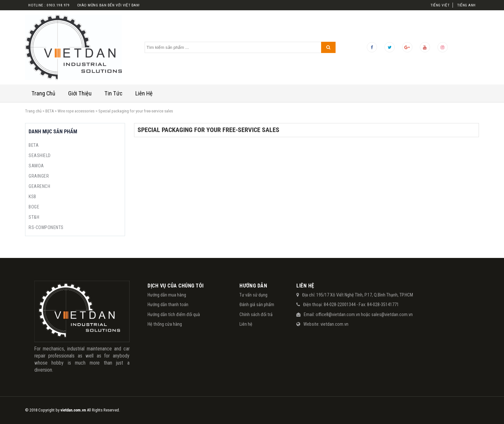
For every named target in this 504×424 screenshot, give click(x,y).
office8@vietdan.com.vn (338, 314)
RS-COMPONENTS (46, 227)
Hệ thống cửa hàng (165, 324)
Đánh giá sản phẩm (257, 305)
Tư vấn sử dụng (253, 295)
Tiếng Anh (466, 5)
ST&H (34, 217)
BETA (50, 111)
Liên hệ (246, 324)
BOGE (34, 207)
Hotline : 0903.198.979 (49, 5)
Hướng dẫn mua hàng (167, 295)
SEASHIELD (40, 155)
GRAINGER (39, 176)
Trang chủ (33, 111)
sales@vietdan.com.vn (392, 314)
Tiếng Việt (440, 5)
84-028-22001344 (340, 305)
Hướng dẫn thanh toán (168, 305)
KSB (32, 197)
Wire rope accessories (76, 111)
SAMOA (36, 166)
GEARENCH (39, 186)
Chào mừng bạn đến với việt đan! (108, 5)
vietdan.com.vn (334, 324)
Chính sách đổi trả (256, 314)
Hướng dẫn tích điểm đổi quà (174, 314)
